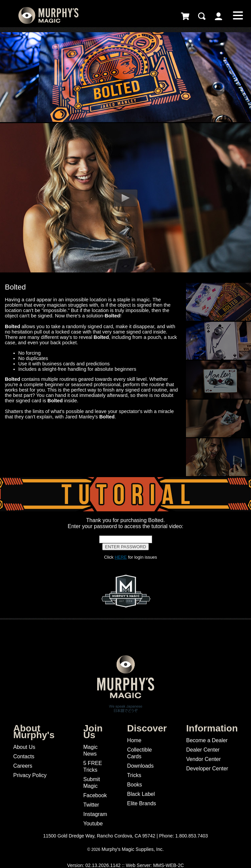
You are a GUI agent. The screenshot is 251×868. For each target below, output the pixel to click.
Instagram (95, 814)
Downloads (140, 766)
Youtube (93, 824)
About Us (24, 747)
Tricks (134, 775)
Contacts (24, 756)
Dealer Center (203, 750)
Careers (23, 766)
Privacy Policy (30, 775)
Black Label (141, 794)
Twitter (91, 805)
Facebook (95, 795)
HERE (121, 557)
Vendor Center (204, 759)
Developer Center (207, 769)
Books (134, 785)
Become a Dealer (207, 740)
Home (134, 740)
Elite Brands (141, 803)
